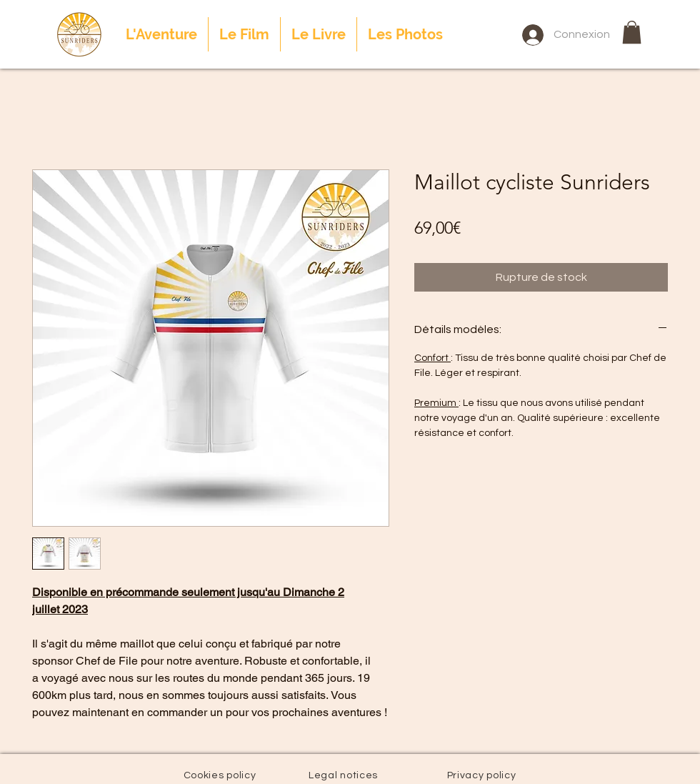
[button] (632, 32)
